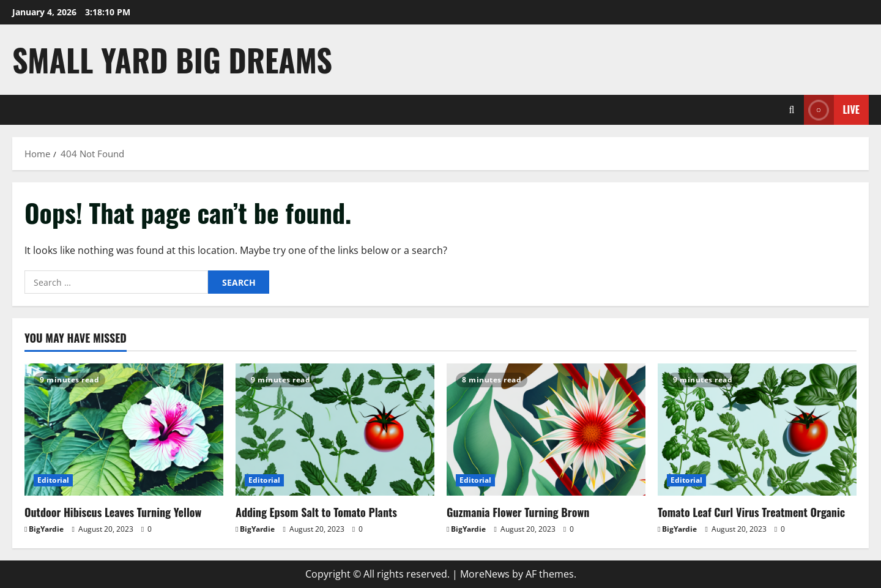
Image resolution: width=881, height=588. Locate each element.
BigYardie (46, 529)
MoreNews (485, 574)
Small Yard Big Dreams (172, 59)
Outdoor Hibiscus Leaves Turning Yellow (113, 512)
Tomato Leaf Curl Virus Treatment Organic (751, 512)
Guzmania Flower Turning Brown (518, 512)
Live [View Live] (832, 110)
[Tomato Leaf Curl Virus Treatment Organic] (757, 430)
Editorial (53, 480)
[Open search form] (792, 110)
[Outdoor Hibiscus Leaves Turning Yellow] (124, 430)
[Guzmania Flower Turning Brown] (546, 430)
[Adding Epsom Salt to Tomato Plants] (335, 430)
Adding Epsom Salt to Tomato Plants (316, 512)
